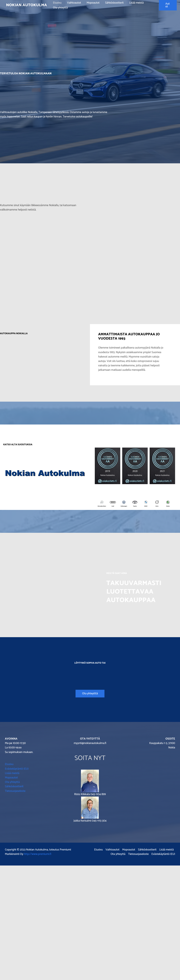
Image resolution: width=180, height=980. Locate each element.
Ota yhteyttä (60, 8)
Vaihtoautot (74, 3)
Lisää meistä (136, 3)
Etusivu (57, 3)
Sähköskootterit (114, 3)
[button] (168, 5)
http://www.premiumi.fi (38, 854)
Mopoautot (93, 3)
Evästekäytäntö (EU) (17, 769)
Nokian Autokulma (26, 5)
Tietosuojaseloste (15, 791)
